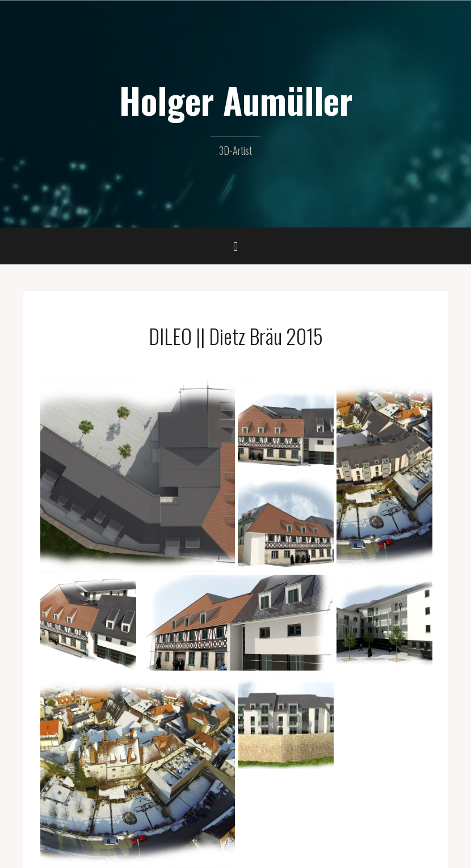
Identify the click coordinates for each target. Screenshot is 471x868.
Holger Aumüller (236, 100)
